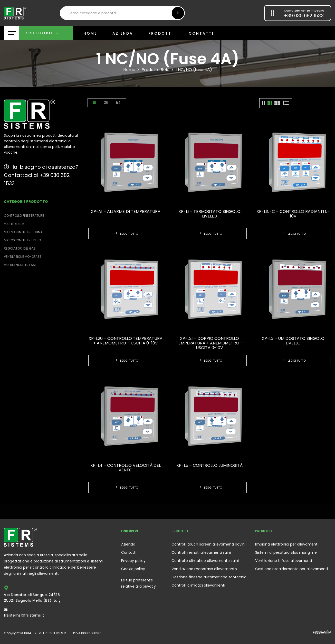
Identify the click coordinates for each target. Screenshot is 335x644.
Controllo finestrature (24, 216)
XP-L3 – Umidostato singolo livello (293, 341)
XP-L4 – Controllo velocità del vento (126, 468)
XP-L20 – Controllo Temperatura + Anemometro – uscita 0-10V (126, 341)
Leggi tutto (129, 234)
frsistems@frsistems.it (24, 615)
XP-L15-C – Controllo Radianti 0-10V (293, 214)
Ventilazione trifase (20, 265)
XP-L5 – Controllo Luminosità (209, 465)
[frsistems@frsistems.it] (6, 610)
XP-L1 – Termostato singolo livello (209, 214)
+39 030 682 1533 (304, 16)
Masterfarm (14, 224)
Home (129, 70)
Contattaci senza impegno (304, 11)
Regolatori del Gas (20, 248)
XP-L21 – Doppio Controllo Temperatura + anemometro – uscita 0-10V (209, 343)
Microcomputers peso (22, 240)
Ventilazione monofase (22, 257)
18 (95, 103)
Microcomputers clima (23, 232)
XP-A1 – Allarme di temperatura (126, 211)
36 (106, 103)
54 (118, 103)
